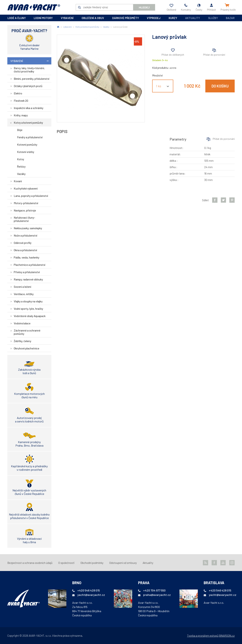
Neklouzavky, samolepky (28, 228)
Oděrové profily (23, 243)
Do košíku (220, 86)
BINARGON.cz (227, 636)
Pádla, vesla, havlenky (26, 257)
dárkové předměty (125, 18)
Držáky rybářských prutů (28, 86)
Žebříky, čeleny (22, 341)
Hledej (144, 7)
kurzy (173, 18)
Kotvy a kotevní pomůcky (28, 123)
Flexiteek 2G (21, 101)
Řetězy (21, 166)
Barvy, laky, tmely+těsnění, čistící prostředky (29, 70)
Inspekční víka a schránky (29, 108)
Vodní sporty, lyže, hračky (28, 309)
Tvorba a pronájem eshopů (203, 636)
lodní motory (43, 18)
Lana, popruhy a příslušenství (31, 196)
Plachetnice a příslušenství (30, 265)
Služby (213, 18)
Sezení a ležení (22, 287)
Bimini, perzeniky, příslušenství (32, 79)
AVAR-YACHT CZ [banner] (34, 7)
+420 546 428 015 (89, 590)
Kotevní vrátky (26, 152)
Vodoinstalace (22, 323)
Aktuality (192, 18)
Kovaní (18, 181)
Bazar (230, 18)
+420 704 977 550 (154, 590)
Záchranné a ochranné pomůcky (27, 332)
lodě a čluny (17, 18)
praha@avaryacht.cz (157, 595)
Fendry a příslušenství (30, 137)
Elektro (18, 93)
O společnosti (66, 563)
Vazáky (21, 174)
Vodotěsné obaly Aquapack (30, 316)
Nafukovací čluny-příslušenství (24, 219)
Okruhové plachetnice (26, 348)
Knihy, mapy (21, 115)
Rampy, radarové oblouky (28, 279)
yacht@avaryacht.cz (91, 595)
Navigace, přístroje (25, 210)
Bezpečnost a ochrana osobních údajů (30, 563)
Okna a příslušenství (25, 250)
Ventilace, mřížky (24, 294)
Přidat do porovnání (214, 55)
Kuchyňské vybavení (26, 188)
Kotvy (21, 159)
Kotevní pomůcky (27, 145)
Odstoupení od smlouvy (123, 563)
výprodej (154, 18)
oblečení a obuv (93, 18)
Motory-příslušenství (26, 203)
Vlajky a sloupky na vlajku (28, 301)
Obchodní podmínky (92, 563)
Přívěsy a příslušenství (27, 272)
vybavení (67, 18)
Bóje (20, 130)
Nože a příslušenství (25, 235)
